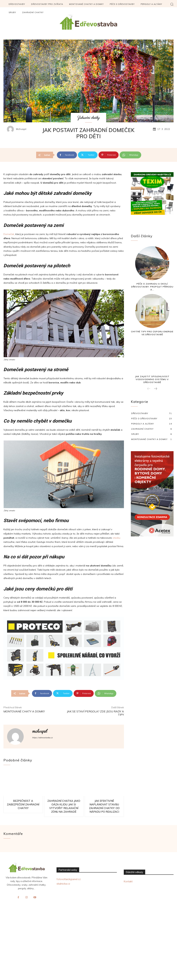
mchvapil (21, 129)
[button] (172, 4)
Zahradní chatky (88, 118)
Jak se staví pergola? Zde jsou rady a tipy (95, 713)
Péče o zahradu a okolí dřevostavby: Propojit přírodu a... (152, 287)
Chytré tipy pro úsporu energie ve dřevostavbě (152, 333)
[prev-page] (149, 389)
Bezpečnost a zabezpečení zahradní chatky (23, 804)
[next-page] (155, 389)
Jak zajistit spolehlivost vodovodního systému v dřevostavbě (152, 379)
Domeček (9, 234)
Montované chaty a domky (24, 711)
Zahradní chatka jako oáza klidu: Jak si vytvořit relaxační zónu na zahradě (64, 806)
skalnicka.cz (63, 884)
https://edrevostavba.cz (42, 738)
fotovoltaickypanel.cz (69, 879)
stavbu (117, 538)
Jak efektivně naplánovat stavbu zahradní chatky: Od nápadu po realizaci (104, 806)
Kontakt (128, 881)
